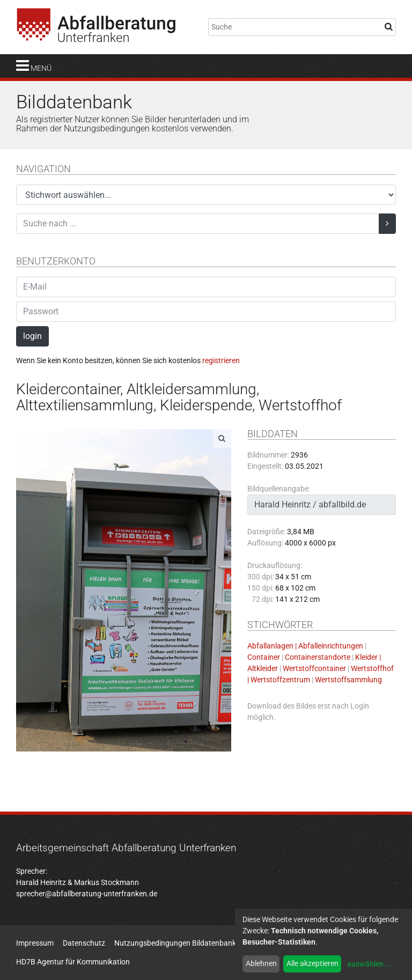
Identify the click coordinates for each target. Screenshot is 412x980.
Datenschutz (84, 943)
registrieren (221, 360)
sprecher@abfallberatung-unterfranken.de (87, 894)
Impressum (35, 943)
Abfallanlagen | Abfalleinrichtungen (305, 646)
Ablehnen (261, 963)
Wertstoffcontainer (314, 668)
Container (264, 657)
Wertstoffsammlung (348, 680)
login (32, 336)
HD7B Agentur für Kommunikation (73, 962)
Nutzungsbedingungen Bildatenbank (175, 943)
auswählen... (369, 964)
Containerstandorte (318, 657)
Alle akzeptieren (312, 963)
